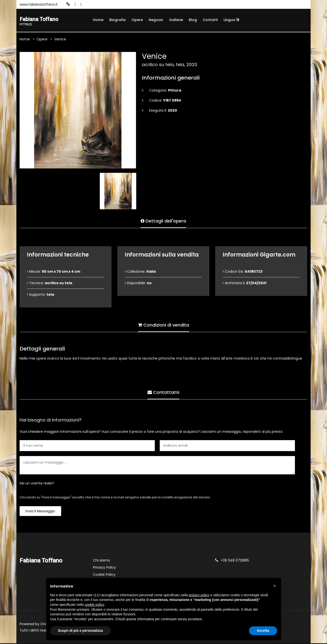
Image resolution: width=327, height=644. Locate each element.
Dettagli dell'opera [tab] (163, 220)
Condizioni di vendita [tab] (163, 324)
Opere (137, 20)
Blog (193, 20)
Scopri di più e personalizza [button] (80, 631)
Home (98, 20)
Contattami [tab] (163, 392)
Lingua (231, 20)
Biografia (118, 20)
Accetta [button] (263, 631)
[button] (275, 586)
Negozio (156, 20)
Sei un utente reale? (37, 484)
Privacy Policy (104, 568)
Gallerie (176, 20)
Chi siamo (101, 561)
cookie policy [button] (94, 605)
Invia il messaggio (40, 512)
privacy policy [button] (199, 595)
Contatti (210, 20)
